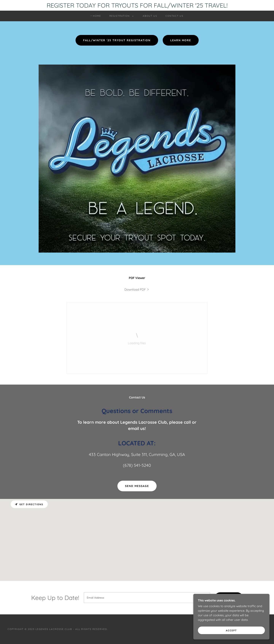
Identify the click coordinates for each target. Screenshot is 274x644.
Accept (231, 638)
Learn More (181, 40)
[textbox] (147, 598)
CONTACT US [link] (174, 16)
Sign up (229, 598)
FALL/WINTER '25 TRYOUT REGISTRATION (117, 40)
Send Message (137, 486)
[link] (137, 289)
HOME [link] (97, 16)
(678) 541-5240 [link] (137, 465)
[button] (121, 16)
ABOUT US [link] (150, 16)
